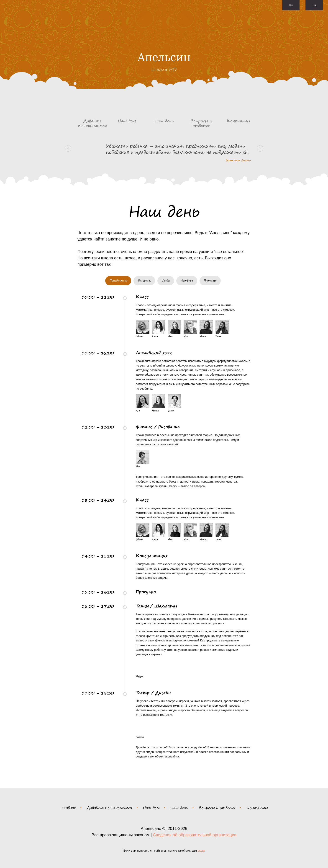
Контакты (257, 808)
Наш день (179, 808)
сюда (201, 851)
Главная (69, 808)
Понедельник (118, 280)
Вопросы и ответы (217, 808)
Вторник (144, 280)
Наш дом (151, 808)
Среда (166, 280)
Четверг (187, 280)
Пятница (210, 280)
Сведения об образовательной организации (195, 835)
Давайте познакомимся (109, 808)
